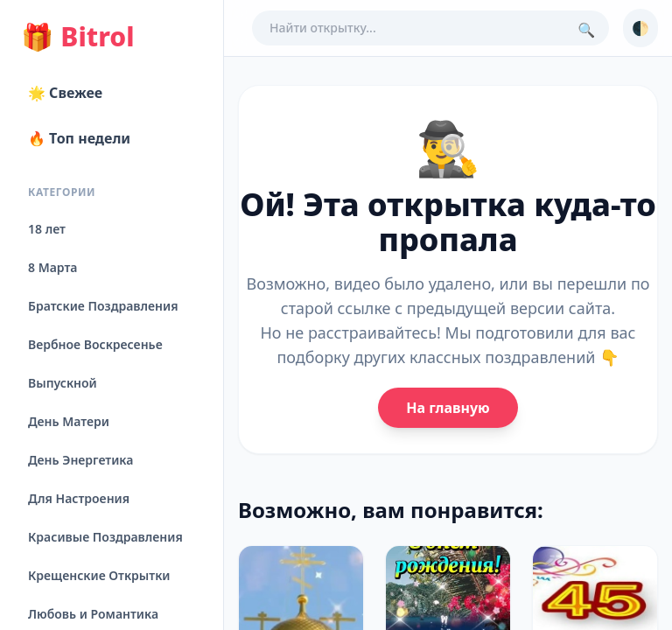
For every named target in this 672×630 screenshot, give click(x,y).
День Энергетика (80, 460)
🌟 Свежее (65, 93)
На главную (448, 408)
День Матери (69, 421)
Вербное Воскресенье (95, 344)
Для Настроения (79, 498)
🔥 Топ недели (79, 138)
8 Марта (52, 267)
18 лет (47, 229)
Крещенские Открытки (99, 575)
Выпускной (63, 383)
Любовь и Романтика (93, 614)
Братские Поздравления (103, 306)
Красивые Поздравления (105, 537)
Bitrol (77, 37)
